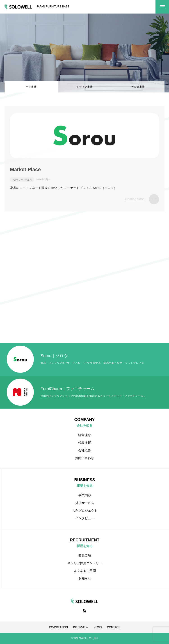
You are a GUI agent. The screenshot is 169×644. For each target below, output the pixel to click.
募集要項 (85, 555)
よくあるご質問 (85, 571)
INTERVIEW (81, 627)
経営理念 (84, 435)
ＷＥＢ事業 (138, 87)
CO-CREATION (58, 627)
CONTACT (113, 627)
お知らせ (85, 578)
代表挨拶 (84, 443)
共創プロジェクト (85, 511)
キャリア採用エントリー (85, 563)
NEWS (98, 627)
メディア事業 (84, 87)
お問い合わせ (84, 458)
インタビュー (85, 518)
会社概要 (84, 450)
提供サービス (85, 503)
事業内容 (85, 495)
